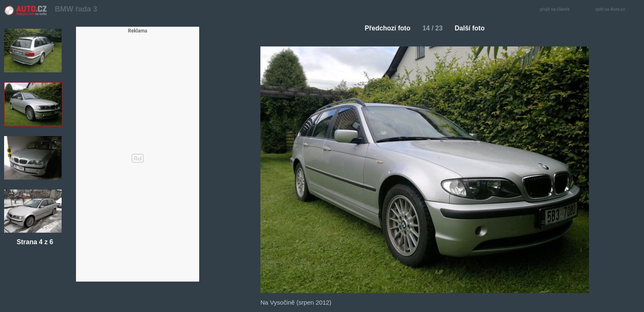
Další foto (473, 28)
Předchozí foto (384, 28)
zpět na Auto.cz (614, 10)
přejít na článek (557, 10)
